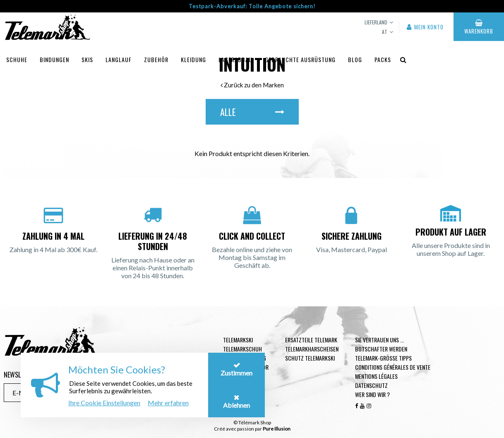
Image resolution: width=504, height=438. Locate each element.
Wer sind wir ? (372, 394)
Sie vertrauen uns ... (379, 340)
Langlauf (119, 59)
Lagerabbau (235, 59)
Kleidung (193, 59)
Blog (355, 59)
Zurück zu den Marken (252, 85)
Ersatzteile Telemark (311, 340)
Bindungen (54, 59)
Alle (252, 112)
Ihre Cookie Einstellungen (104, 403)
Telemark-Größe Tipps (383, 358)
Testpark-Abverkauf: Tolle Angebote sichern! (252, 6)
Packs (383, 59)
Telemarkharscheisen (312, 349)
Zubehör (156, 59)
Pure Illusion (277, 429)
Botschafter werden (381, 349)
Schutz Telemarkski (310, 358)
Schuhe (17, 59)
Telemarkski (238, 340)
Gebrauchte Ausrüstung (300, 59)
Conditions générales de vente (393, 367)
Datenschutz (371, 385)
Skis (87, 59)
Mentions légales (376, 376)
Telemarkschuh (242, 349)
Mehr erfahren (168, 403)
